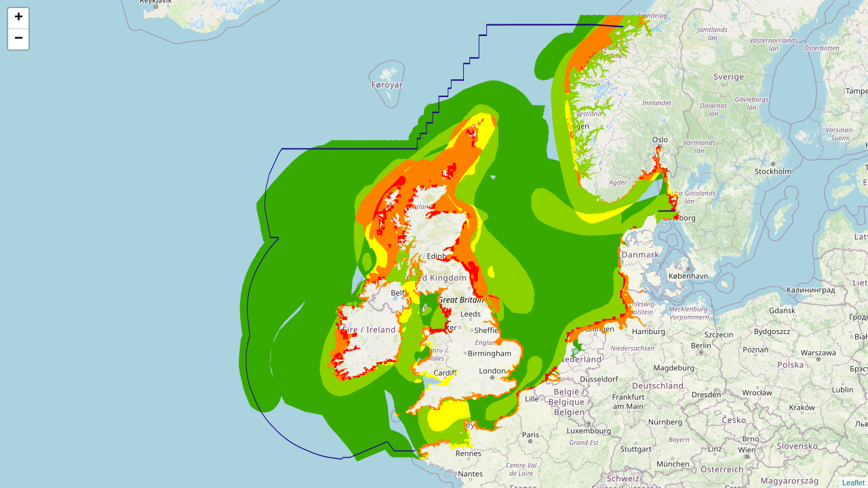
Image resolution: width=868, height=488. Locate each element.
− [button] (19, 39)
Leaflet (853, 483)
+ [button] (19, 18)
